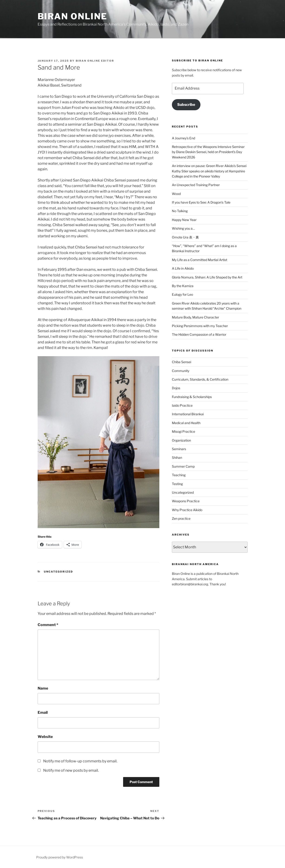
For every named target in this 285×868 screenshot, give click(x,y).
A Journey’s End (183, 138)
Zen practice (181, 518)
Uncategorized (58, 572)
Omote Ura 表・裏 (185, 237)
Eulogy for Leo (182, 294)
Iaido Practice (182, 405)
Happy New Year (184, 220)
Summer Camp (183, 466)
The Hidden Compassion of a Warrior (199, 334)
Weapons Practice (186, 501)
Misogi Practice (183, 431)
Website (45, 737)
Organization (181, 440)
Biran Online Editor (95, 61)
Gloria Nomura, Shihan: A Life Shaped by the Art (207, 277)
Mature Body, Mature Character (195, 317)
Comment (48, 625)
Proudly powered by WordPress (60, 857)
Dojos (176, 388)
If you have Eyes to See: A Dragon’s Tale (201, 202)
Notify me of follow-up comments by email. (80, 761)
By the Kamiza (183, 286)
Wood (176, 194)
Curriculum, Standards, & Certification (200, 379)
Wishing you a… (183, 228)
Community (181, 371)
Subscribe (186, 105)
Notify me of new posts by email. (71, 770)
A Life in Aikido (183, 268)
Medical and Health (186, 423)
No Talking (180, 211)
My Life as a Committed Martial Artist (200, 260)
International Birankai (188, 414)
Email (43, 712)
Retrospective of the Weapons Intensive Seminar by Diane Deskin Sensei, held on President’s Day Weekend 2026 (208, 152)
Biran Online (73, 16)
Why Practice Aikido (187, 510)
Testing (177, 484)
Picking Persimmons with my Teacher (200, 326)
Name (43, 688)
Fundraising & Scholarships (192, 397)
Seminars (179, 449)
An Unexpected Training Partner (196, 185)
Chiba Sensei (182, 362)
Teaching (179, 475)
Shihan (177, 457)
